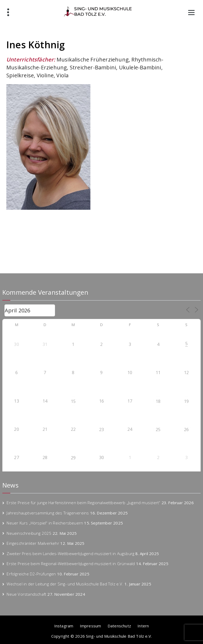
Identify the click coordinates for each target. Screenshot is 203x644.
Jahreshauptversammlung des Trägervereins (48, 513)
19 (186, 401)
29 (73, 458)
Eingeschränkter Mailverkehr (33, 543)
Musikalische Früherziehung (93, 59)
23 (101, 430)
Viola (62, 75)
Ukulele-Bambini (140, 67)
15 (73, 401)
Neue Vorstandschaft (26, 594)
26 (186, 430)
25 (158, 430)
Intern (143, 626)
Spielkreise (20, 75)
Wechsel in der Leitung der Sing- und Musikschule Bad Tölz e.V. (65, 584)
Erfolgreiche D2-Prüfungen (31, 574)
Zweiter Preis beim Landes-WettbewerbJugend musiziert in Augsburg (70, 554)
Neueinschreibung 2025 (29, 533)
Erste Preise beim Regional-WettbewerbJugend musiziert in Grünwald (71, 564)
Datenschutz (119, 626)
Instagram (64, 626)
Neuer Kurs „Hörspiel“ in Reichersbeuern (45, 523)
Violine (45, 75)
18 (158, 401)
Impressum (91, 626)
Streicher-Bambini (93, 67)
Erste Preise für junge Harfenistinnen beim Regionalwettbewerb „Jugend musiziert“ (83, 503)
